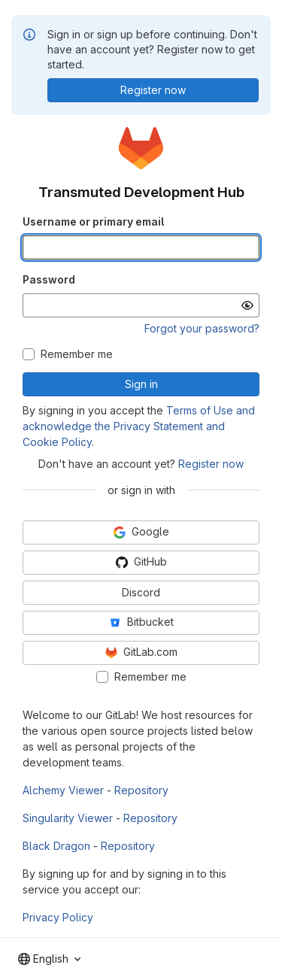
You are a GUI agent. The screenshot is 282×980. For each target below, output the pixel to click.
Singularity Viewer (68, 818)
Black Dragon (56, 846)
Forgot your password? (202, 328)
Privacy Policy (58, 917)
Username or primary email (93, 221)
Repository (141, 790)
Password (49, 279)
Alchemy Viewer (63, 790)
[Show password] (247, 305)
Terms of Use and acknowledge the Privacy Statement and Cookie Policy (139, 426)
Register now (211, 464)
